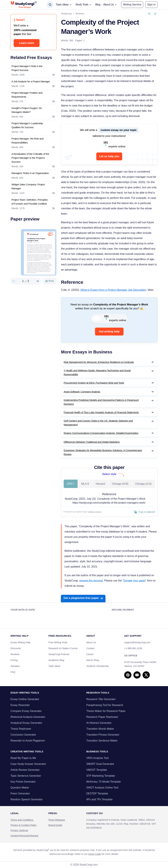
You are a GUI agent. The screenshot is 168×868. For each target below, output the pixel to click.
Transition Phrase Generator (103, 735)
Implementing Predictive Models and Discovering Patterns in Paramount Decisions (101, 402)
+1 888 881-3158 (133, 648)
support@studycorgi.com (137, 642)
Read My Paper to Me (23, 758)
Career (90, 654)
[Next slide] (37, 281)
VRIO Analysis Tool (97, 758)
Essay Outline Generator (25, 699)
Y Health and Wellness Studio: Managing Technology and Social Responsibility (97, 372)
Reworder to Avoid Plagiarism (28, 741)
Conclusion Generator (23, 735)
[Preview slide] (14, 281)
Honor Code (94, 854)
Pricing (14, 660)
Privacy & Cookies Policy (24, 825)
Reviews (15, 654)
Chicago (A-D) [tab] (143, 484)
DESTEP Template (97, 793)
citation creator (95, 512)
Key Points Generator (23, 782)
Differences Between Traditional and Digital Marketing (92, 442)
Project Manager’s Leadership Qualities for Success (27, 125)
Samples (15, 666)
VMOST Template (97, 770)
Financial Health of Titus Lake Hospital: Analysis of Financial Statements (101, 412)
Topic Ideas (54, 666)
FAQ (13, 672)
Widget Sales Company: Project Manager (28, 186)
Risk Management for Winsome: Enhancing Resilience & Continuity (99, 362)
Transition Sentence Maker (102, 741)
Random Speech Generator (27, 799)
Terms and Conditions (22, 820)
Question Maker (20, 788)
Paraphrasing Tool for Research (105, 705)
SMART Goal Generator (100, 764)
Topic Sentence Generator (26, 776)
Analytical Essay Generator (26, 723)
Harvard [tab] (100, 484)
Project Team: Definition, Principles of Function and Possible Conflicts (30, 202)
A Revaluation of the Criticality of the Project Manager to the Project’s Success (30, 158)
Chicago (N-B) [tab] (120, 484)
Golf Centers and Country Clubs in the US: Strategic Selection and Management (98, 423)
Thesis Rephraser (21, 729)
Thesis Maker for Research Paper (106, 711)
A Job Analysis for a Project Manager (31, 81)
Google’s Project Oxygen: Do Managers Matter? (27, 110)
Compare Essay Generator (26, 711)
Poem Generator (20, 793)
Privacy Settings (19, 830)
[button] (151, 5)
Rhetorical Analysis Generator (28, 717)
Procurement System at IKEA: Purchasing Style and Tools (94, 383)
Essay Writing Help (20, 642)
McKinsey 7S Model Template (104, 782)
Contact (90, 648)
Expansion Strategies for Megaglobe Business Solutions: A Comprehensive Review (103, 452)
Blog (98, 5)
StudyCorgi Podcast (59, 654)
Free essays (25, 7)
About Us (91, 642)
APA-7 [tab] (71, 484)
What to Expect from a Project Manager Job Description (113, 290)
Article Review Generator (25, 770)
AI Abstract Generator (99, 723)
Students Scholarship (97, 666)
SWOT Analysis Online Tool (102, 788)
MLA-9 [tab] (85, 484)
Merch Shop (93, 660)
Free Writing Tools (58, 642)
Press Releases (57, 820)
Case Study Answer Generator (28, 764)
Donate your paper (134, 581)
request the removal (91, 581)
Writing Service (132, 5)
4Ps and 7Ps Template (99, 799)
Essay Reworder (20, 705)
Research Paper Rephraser (102, 717)
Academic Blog (56, 660)
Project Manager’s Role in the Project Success (27, 68)
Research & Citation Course (63, 648)
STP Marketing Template (101, 776)
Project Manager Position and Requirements (27, 95)
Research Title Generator (101, 699)
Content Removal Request (24, 836)
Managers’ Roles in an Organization (30, 173)
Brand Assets (55, 825)
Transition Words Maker (100, 729)
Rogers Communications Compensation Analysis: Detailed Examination (101, 433)
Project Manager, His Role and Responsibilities (27, 141)
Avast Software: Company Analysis (82, 392)
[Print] (50, 281)
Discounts (17, 648)
